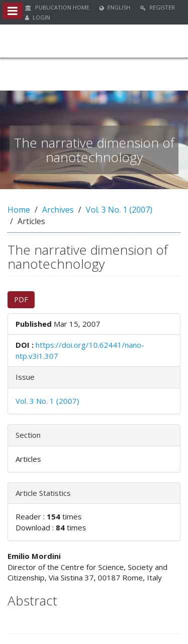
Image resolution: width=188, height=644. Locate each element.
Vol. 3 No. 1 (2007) (119, 210)
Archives (58, 210)
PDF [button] (21, 299)
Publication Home (57, 7)
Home (19, 210)
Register (158, 7)
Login (38, 17)
